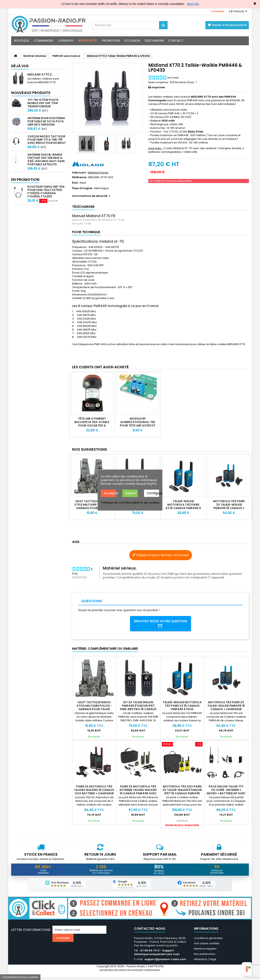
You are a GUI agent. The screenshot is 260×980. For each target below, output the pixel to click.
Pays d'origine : (83, 188)
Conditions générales (208, 941)
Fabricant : (80, 173)
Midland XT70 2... (41, 74)
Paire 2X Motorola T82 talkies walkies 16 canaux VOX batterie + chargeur (94, 791)
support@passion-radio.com (165, 962)
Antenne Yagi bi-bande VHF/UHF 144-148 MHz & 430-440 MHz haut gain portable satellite (46, 159)
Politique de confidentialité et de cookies (130, 502)
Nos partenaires (205, 957)
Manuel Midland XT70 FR (94, 216)
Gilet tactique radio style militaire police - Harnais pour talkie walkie (92, 506)
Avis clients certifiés (207, 946)
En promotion (25, 179)
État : (76, 183)
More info (193, 4)
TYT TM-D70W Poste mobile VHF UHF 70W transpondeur (43, 103)
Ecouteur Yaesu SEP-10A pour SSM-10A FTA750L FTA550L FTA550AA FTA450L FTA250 (46, 192)
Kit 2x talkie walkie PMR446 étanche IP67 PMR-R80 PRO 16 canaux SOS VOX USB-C (138, 709)
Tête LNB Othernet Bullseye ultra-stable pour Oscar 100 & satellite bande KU (92, 424)
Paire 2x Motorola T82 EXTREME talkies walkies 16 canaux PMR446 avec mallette (138, 793)
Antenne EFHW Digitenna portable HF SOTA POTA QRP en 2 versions (46, 121)
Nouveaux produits (31, 93)
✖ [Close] (255, 4)
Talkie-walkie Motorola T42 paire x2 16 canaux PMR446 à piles (183, 506)
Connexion (218, 11)
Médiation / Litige (205, 962)
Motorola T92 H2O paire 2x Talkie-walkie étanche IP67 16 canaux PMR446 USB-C (182, 793)
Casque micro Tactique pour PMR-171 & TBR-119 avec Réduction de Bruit (47, 140)
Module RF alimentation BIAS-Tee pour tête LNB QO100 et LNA (138, 424)
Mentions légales (205, 951)
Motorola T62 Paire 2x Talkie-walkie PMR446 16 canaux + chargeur (229, 506)
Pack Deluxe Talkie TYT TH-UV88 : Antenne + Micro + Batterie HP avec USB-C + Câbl (226, 793)
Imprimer (159, 87)
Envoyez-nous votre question (161, 624)
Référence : (80, 177)
